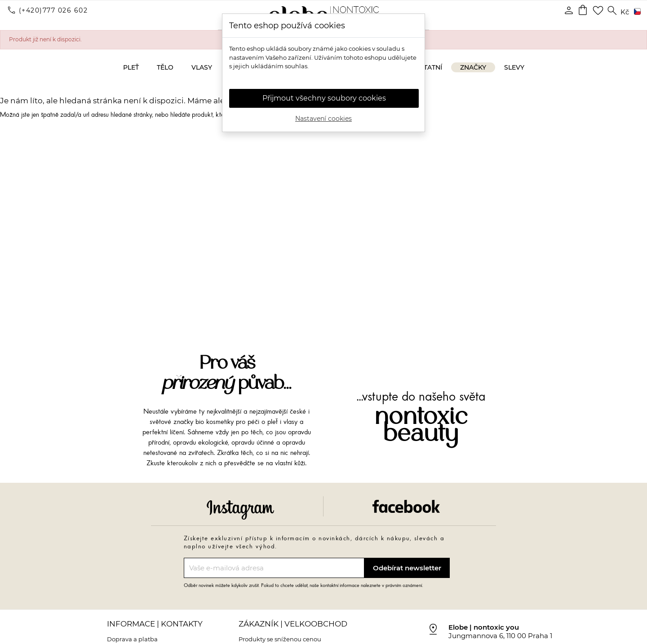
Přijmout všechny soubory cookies (324, 98)
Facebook (406, 506)
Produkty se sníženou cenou (280, 639)
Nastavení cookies (323, 119)
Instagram (240, 510)
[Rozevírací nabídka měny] (625, 12)
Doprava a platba (132, 639)
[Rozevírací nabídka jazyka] (636, 12)
